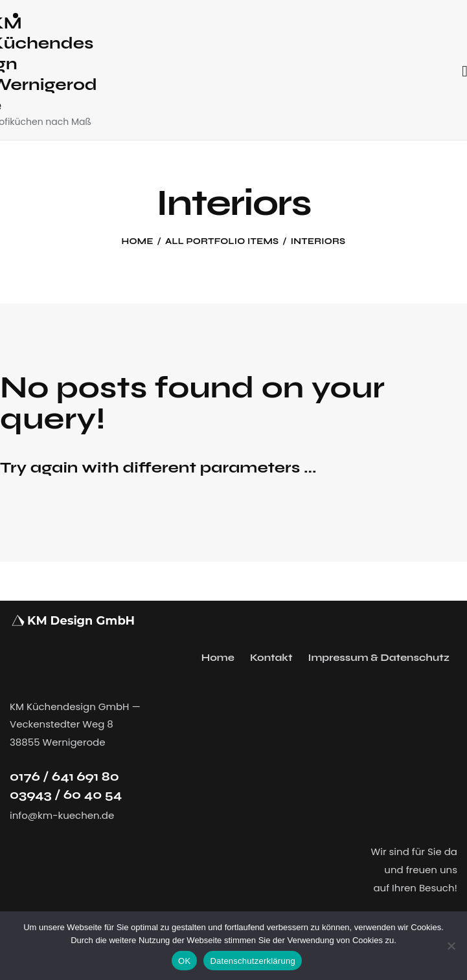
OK (184, 961)
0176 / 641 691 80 (64, 776)
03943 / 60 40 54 (66, 795)
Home (138, 241)
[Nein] (451, 946)
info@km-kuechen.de (62, 815)
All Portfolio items (222, 241)
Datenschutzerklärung (252, 961)
